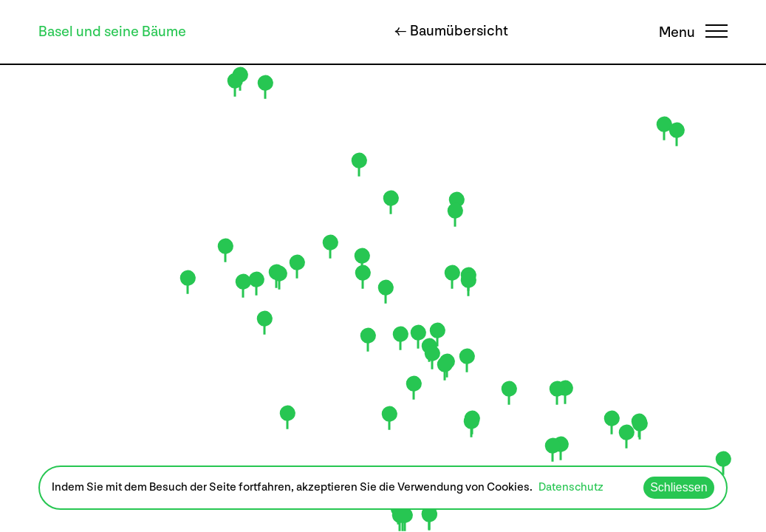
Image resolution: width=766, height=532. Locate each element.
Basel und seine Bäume (112, 32)
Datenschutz (571, 487)
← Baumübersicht (451, 31)
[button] (400, 338)
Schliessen (678, 487)
